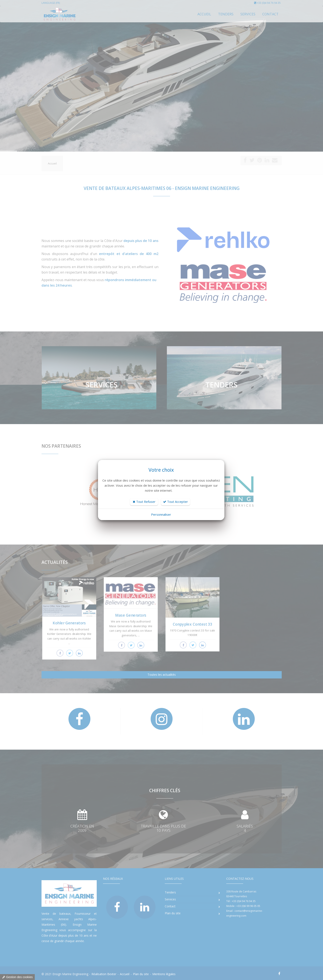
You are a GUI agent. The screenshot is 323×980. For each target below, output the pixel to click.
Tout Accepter (176, 502)
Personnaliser (161, 514)
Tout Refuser (144, 502)
